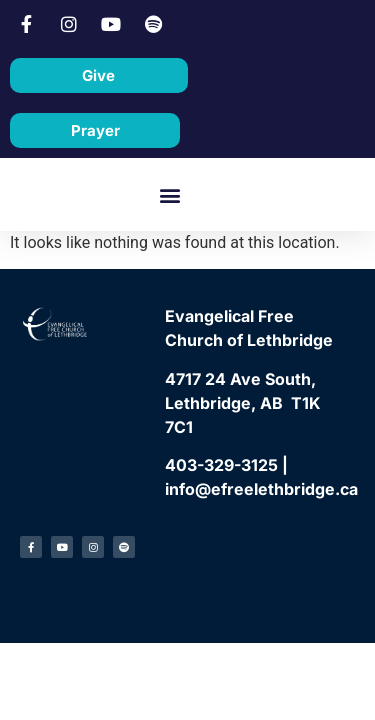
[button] (169, 194)
